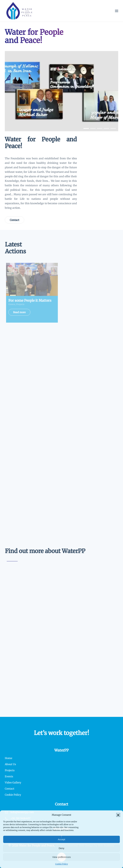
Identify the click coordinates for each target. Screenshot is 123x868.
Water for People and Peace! (41, 143)
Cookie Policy (62, 864)
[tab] (86, 128)
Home (8, 758)
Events (9, 776)
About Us (10, 764)
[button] (118, 815)
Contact (14, 220)
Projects (10, 770)
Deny (61, 848)
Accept (61, 839)
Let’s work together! (61, 733)
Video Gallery (13, 782)
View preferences (61, 857)
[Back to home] (19, 11)
